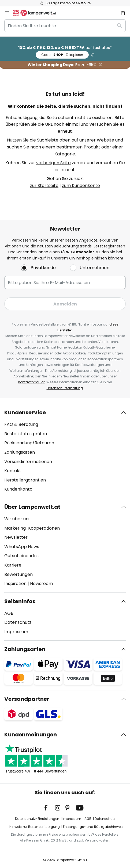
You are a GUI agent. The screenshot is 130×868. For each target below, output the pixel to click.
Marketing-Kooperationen (32, 528)
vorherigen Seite (53, 163)
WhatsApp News (22, 547)
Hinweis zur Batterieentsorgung (35, 827)
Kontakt (13, 471)
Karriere (13, 565)
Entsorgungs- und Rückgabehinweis (93, 827)
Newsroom (41, 584)
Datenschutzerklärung (65, 388)
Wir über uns (17, 519)
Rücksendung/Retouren (29, 443)
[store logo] (38, 13)
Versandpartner (27, 699)
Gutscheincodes (21, 556)
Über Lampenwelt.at (32, 507)
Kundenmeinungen (31, 735)
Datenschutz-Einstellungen (37, 819)
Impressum (16, 632)
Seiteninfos (20, 601)
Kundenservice (25, 412)
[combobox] (65, 26)
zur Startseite (44, 186)
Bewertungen (18, 574)
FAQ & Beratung (21, 424)
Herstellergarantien (25, 480)
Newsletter (16, 537)
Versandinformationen (28, 462)
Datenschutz (18, 622)
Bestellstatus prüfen (26, 434)
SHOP (62, 55)
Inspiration (15, 584)
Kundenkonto (18, 489)
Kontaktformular (31, 382)
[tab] (65, 451)
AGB (9, 613)
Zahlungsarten (20, 452)
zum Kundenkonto (81, 186)
